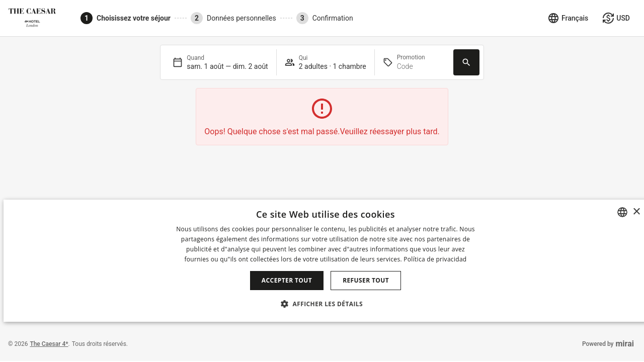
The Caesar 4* (49, 344)
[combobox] (622, 212)
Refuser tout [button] (366, 280)
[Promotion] (421, 67)
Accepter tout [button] (287, 280)
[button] (326, 304)
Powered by (608, 344)
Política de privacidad (435, 259)
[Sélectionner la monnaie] (616, 18)
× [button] (636, 212)
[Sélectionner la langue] (568, 18)
